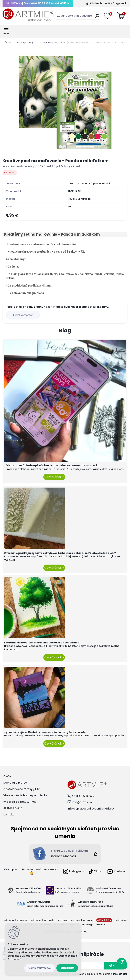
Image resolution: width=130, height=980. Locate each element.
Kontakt (9, 815)
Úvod (8, 42)
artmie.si (75, 920)
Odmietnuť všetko (40, 968)
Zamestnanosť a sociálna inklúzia (96, 906)
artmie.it (100, 925)
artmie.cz (22, 920)
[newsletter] (116, 966)
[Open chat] (122, 963)
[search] (97, 17)
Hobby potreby (25, 42)
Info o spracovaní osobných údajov (91, 809)
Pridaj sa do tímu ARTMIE (20, 802)
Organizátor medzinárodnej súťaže (45, 906)
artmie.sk (9, 920)
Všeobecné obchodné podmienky (25, 795)
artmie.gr (87, 925)
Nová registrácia (118, 3)
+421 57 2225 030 (83, 796)
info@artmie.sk (82, 802)
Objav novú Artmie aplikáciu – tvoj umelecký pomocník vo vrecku (53, 465)
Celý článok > (54, 477)
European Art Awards (38, 902)
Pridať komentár (23, 315)
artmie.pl (88, 920)
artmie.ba (121, 920)
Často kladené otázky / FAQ (22, 789)
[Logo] (28, 15)
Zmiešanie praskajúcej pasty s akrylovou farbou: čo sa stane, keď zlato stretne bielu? (60, 553)
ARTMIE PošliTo (13, 808)
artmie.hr (49, 920)
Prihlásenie (96, 3)
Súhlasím (67, 968)
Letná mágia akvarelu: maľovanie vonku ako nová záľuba (42, 643)
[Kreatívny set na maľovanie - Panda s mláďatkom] (65, 102)
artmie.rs (62, 920)
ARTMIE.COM (104, 920)
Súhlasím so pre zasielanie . (84, 974)
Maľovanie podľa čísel (52, 42)
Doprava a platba (15, 783)
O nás (7, 776)
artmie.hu (36, 920)
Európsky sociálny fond (90, 902)
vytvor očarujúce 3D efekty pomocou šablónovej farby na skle (45, 732)
